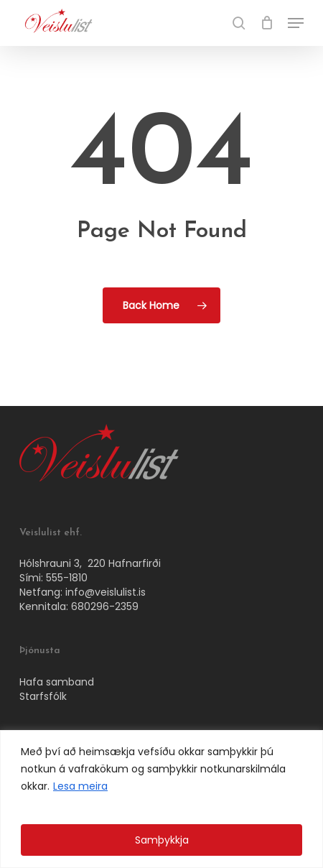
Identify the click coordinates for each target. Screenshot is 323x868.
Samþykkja (162, 840)
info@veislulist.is (106, 592)
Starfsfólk (43, 696)
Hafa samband (57, 682)
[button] (296, 23)
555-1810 (67, 578)
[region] (161, 799)
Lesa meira (80, 786)
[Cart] (267, 23)
